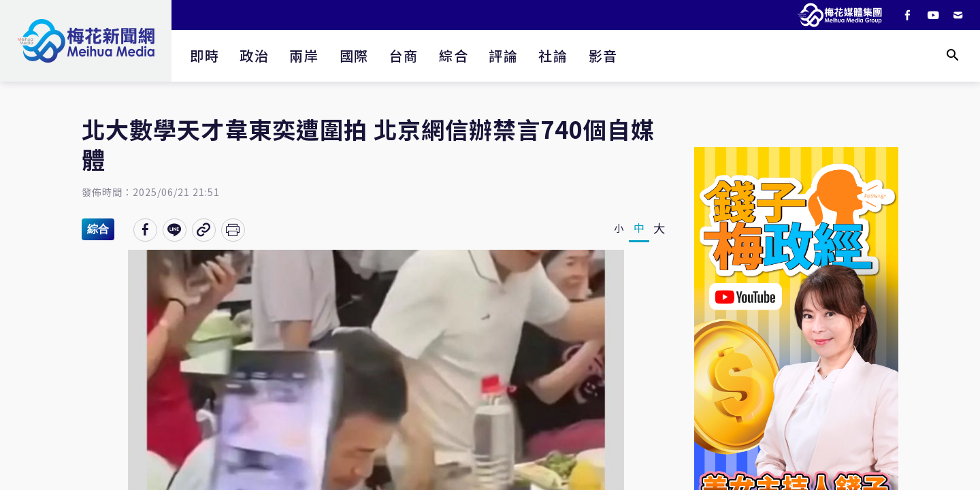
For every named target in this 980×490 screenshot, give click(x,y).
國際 (354, 55)
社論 (553, 55)
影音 (603, 55)
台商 (404, 55)
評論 (503, 55)
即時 (205, 55)
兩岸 (304, 55)
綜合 (454, 55)
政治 (254, 55)
